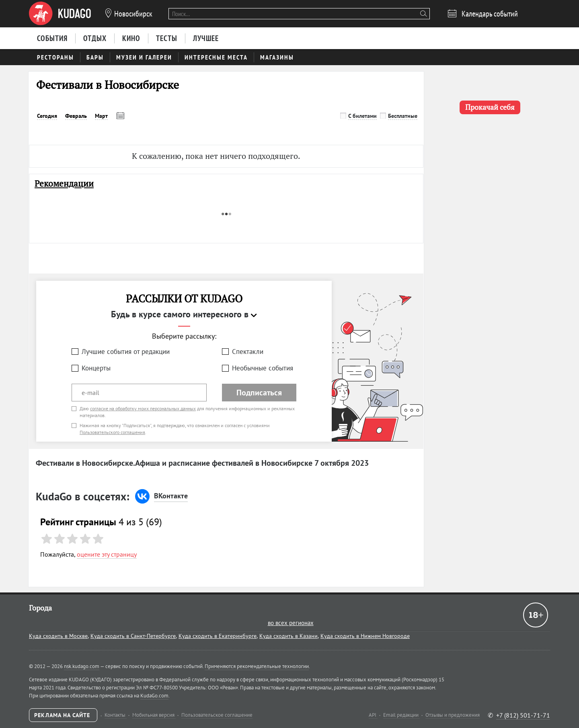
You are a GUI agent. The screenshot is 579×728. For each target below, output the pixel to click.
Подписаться (259, 393)
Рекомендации (64, 184)
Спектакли (248, 352)
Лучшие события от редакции (126, 352)
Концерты (96, 368)
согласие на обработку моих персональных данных (143, 408)
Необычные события (263, 368)
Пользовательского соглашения (112, 432)
